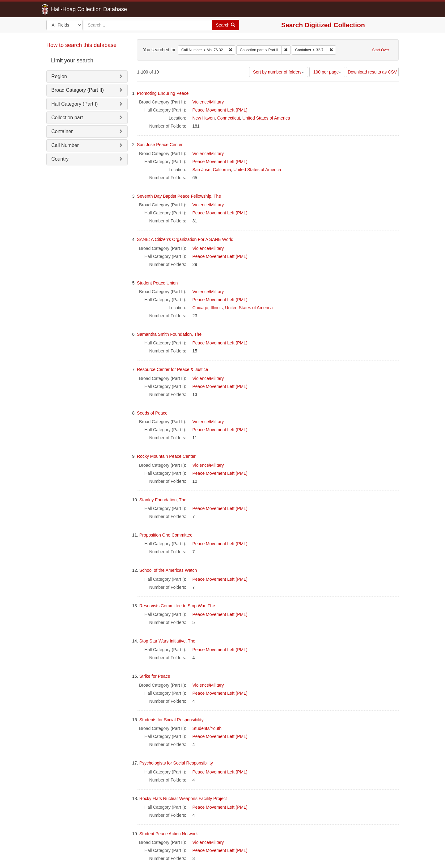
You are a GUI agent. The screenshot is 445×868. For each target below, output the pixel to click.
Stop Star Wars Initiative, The (167, 641)
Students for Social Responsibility (172, 720)
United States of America (266, 118)
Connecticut (229, 118)
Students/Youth (207, 728)
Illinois (217, 308)
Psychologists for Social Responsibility (176, 763)
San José (201, 170)
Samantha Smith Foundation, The (169, 334)
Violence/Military (208, 102)
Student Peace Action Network (169, 834)
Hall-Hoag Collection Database (70, 9)
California (222, 170)
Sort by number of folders (279, 72)
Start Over (381, 50)
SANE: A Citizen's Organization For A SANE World (185, 239)
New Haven (204, 118)
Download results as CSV (372, 72)
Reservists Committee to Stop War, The (177, 606)
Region (59, 76)
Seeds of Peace (152, 413)
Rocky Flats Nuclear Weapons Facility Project (183, 798)
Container (62, 131)
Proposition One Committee (166, 535)
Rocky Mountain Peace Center (166, 456)
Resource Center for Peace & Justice (172, 369)
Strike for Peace (155, 676)
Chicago (200, 308)
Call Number (65, 145)
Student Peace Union (157, 283)
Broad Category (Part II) (78, 90)
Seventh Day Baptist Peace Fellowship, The (179, 196)
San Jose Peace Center (160, 145)
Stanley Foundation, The (163, 500)
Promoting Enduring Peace (163, 93)
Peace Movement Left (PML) (220, 110)
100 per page (327, 72)
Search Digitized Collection (323, 25)
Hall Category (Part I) (74, 104)
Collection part (67, 118)
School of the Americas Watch (168, 570)
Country (60, 159)
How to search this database (81, 45)
